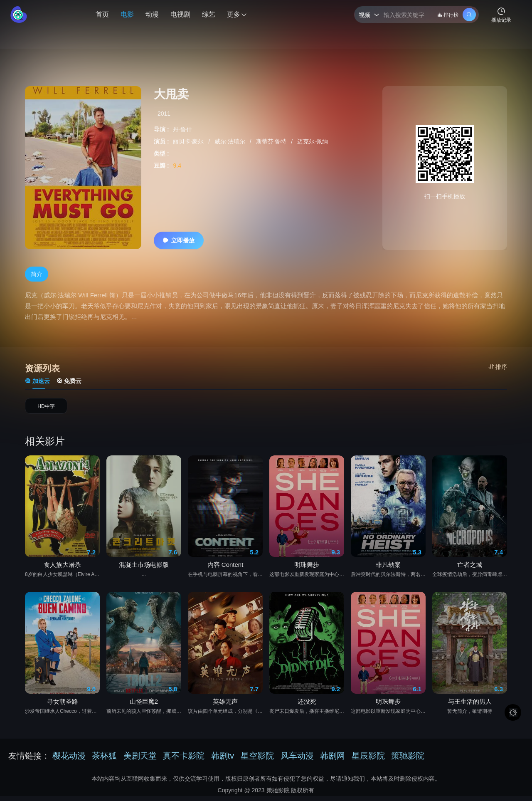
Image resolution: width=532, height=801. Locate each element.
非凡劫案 (388, 570)
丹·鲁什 (182, 129)
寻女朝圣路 (63, 707)
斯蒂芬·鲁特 (272, 141)
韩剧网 (332, 761)
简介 (37, 274)
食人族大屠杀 (62, 570)
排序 (498, 367)
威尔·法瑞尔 (231, 141)
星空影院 (257, 761)
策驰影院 (408, 761)
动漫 (152, 14)
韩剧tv (223, 761)
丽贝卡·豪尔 (189, 141)
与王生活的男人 (470, 707)
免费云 (69, 381)
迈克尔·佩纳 (313, 141)
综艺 (209, 14)
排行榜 (448, 15)
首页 (102, 14)
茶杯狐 (104, 761)
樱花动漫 (69, 761)
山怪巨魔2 (144, 707)
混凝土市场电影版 (144, 570)
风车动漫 (297, 761)
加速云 (37, 381)
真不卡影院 (184, 761)
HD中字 (46, 409)
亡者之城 (470, 570)
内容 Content (225, 570)
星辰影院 (368, 761)
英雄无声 (225, 707)
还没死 (307, 707)
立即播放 (179, 240)
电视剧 (180, 14)
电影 (127, 14)
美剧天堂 (140, 761)
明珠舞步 (307, 570)
